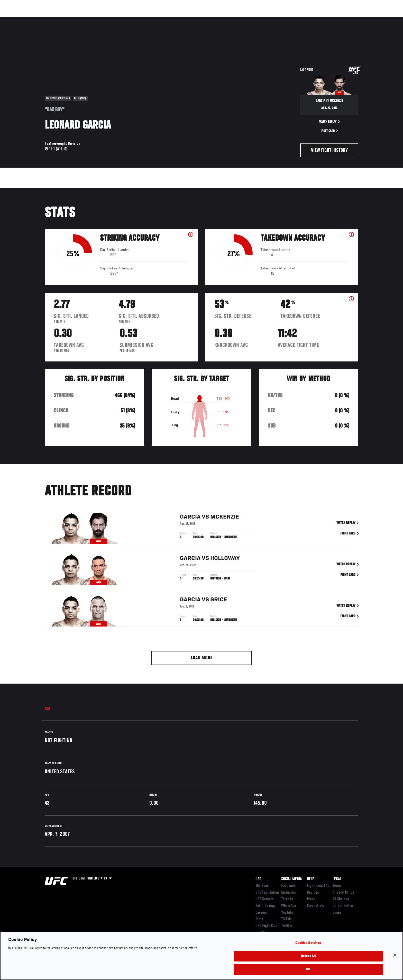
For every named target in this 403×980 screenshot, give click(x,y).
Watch (299, 20)
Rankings (61, 20)
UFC (258, 879)
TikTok (286, 919)
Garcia (190, 518)
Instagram (289, 893)
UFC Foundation (267, 893)
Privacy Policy (343, 893)
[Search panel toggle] (361, 20)
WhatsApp (289, 906)
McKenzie (225, 518)
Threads (287, 899)
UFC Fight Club (266, 926)
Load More (202, 658)
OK (308, 969)
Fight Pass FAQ (318, 886)
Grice (219, 601)
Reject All (308, 956)
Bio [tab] (48, 709)
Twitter (287, 926)
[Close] (395, 955)
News (104, 20)
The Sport (263, 886)
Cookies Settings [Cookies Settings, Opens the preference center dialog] (308, 943)
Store (259, 919)
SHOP (347, 20)
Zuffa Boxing (324, 20)
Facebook (288, 886)
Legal (337, 879)
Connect (279, 20)
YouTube (287, 913)
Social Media (291, 879)
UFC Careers (265, 899)
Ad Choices (341, 899)
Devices (313, 893)
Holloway (225, 559)
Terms (337, 886)
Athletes (84, 20)
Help (310, 879)
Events (39, 20)
